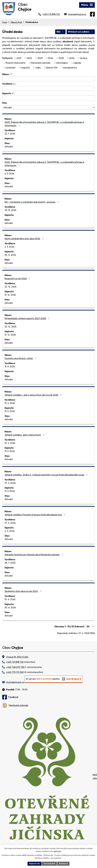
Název (6, 74)
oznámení (10, 68)
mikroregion (62, 63)
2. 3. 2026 (9, 247)
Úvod (5, 22)
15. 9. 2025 (10, 366)
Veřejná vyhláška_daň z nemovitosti (25, 435)
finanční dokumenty (15, 63)
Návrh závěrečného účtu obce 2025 (24, 239)
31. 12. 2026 (10, 295)
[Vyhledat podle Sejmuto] (48, 98)
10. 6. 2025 (10, 599)
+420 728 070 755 (15, 667)
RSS (60, 32)
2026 (72, 58)
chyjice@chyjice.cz (77, 14)
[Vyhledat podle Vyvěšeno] (48, 88)
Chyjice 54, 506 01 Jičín (17, 657)
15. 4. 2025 (10, 403)
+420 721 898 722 (51, 14)
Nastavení (63, 864)
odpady (77, 63)
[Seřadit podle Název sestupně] (12, 75)
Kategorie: (7, 58)
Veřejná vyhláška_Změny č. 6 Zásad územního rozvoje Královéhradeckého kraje (47, 475)
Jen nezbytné (49, 864)
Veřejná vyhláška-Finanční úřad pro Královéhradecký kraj (35, 515)
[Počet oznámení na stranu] (90, 626)
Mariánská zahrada (41, 63)
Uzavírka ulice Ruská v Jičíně (21, 358)
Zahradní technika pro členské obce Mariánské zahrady (34, 555)
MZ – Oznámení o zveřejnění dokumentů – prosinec (32, 202)
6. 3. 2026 (9, 174)
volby (38, 68)
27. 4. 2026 (10, 483)
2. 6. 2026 (10, 531)
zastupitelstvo (70, 68)
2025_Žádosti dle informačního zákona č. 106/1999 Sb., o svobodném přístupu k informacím (44, 124)
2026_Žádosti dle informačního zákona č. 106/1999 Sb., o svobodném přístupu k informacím (44, 164)
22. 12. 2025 (10, 287)
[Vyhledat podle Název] (48, 79)
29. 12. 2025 (10, 210)
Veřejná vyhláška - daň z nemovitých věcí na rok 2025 (34, 395)
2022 (29, 58)
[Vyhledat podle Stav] (48, 107)
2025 (61, 58)
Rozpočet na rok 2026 (18, 279)
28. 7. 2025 (10, 563)
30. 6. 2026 (10, 255)
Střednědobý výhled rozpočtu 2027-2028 (27, 318)
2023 (40, 58)
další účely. (58, 851)
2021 (19, 58)
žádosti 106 (52, 68)
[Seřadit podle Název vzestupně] (12, 74)
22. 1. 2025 (10, 134)
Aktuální (9, 147)
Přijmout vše (34, 864)
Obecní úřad (16, 22)
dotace (84, 58)
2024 (51, 58)
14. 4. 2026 (10, 443)
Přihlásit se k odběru (81, 32)
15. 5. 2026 (10, 411)
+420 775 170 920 (15, 672)
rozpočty (25, 68)
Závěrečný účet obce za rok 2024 (23, 591)
